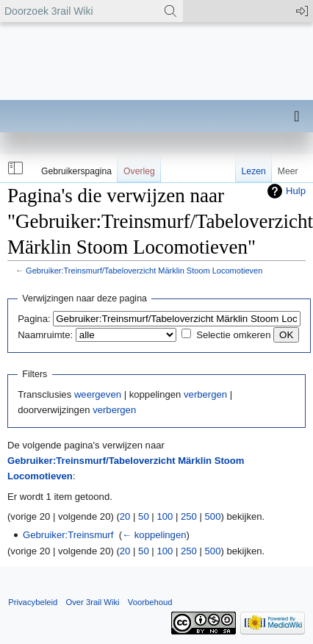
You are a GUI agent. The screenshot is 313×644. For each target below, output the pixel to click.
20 (125, 516)
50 (144, 516)
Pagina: (34, 319)
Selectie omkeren (233, 335)
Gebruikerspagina (76, 171)
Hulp (296, 191)
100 (165, 516)
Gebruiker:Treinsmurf (68, 535)
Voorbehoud (150, 602)
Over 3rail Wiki (92, 602)
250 (189, 516)
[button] (14, 168)
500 (213, 516)
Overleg (139, 171)
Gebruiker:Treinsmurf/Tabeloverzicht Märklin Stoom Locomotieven (144, 271)
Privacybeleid (33, 602)
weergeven (98, 394)
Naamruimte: (45, 335)
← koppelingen (154, 535)
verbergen (205, 394)
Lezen (254, 171)
